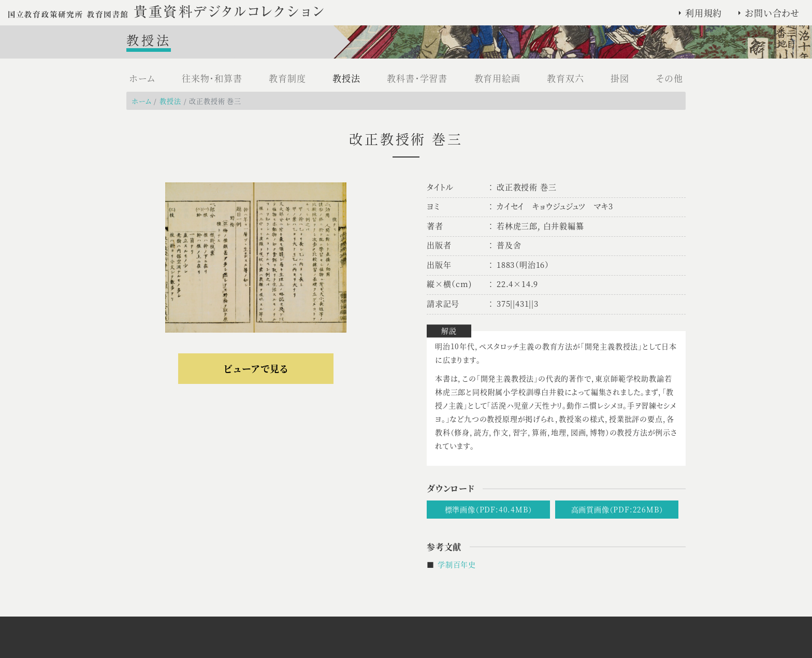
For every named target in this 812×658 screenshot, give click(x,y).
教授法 (346, 78)
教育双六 (565, 78)
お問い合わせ (772, 13)
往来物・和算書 (212, 78)
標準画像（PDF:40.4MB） (489, 509)
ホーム (142, 78)
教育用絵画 (497, 78)
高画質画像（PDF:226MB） (617, 509)
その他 (670, 78)
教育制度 (287, 78)
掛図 (620, 78)
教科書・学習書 (417, 78)
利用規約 (704, 13)
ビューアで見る (256, 368)
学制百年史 (457, 564)
